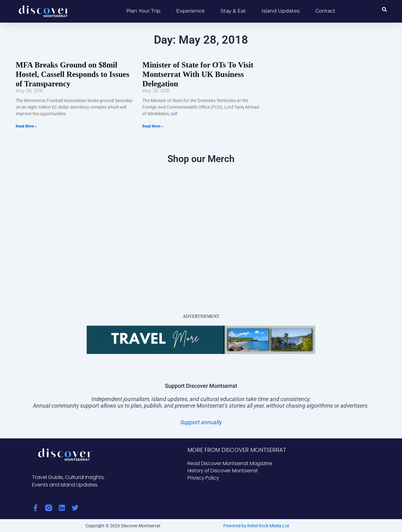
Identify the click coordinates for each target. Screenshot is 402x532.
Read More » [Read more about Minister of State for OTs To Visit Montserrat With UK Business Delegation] (153, 125)
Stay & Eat (233, 11)
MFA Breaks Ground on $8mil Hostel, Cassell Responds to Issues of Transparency (70, 74)
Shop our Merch (201, 158)
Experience (190, 11)
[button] (385, 9)
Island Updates (281, 11)
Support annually (201, 421)
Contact (325, 11)
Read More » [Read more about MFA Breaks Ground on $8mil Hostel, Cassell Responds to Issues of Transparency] (26, 125)
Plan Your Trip (143, 11)
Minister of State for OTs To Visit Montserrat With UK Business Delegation (196, 74)
